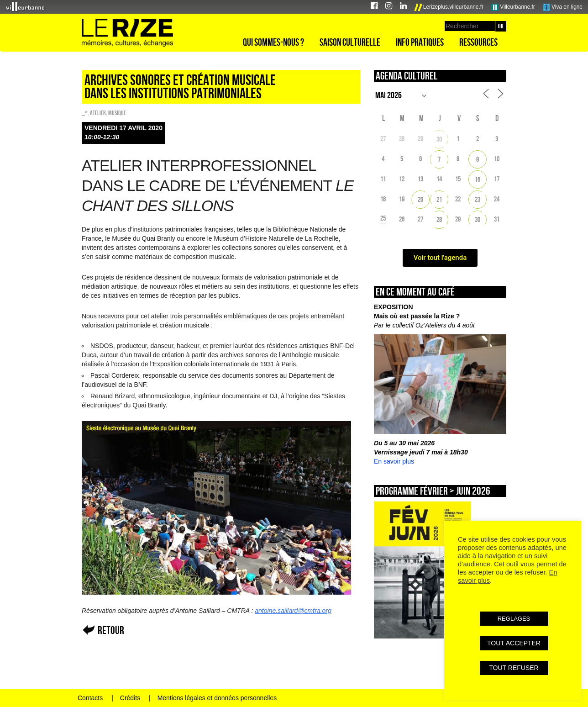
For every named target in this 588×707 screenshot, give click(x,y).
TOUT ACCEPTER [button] (514, 643)
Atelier (98, 113)
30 (439, 139)
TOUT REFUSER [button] (514, 668)
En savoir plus (394, 461)
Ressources (478, 42)
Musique (117, 113)
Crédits (130, 698)
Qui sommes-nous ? (273, 42)
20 (420, 199)
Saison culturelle (350, 42)
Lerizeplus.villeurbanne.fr (449, 7)
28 (439, 219)
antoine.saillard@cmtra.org (293, 611)
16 (478, 179)
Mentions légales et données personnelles (217, 698)
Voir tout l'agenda (440, 258)
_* (85, 113)
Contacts (90, 698)
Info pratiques (420, 42)
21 (439, 199)
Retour (111, 630)
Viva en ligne (563, 7)
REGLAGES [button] (514, 619)
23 (478, 199)
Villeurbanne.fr (513, 7)
